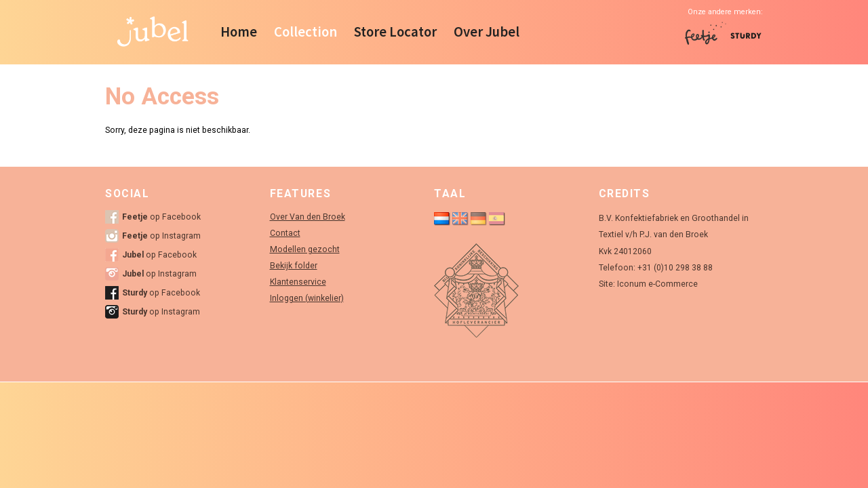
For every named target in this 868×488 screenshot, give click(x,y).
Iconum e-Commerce (657, 284)
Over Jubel (487, 32)
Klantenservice (298, 282)
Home (239, 32)
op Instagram (161, 236)
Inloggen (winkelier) (307, 298)
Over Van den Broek (308, 217)
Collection (305, 32)
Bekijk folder (294, 266)
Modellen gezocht (305, 249)
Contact (285, 233)
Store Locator (395, 32)
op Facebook (161, 217)
